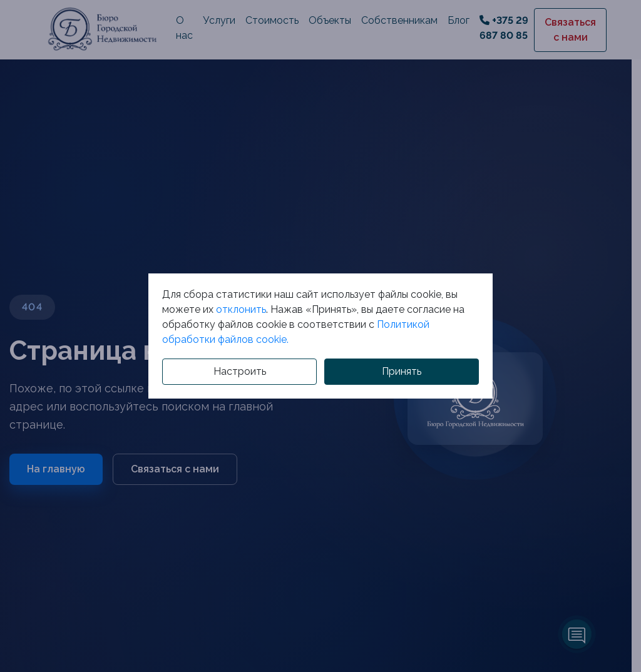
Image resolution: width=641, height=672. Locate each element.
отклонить (241, 309)
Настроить (240, 371)
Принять (402, 371)
